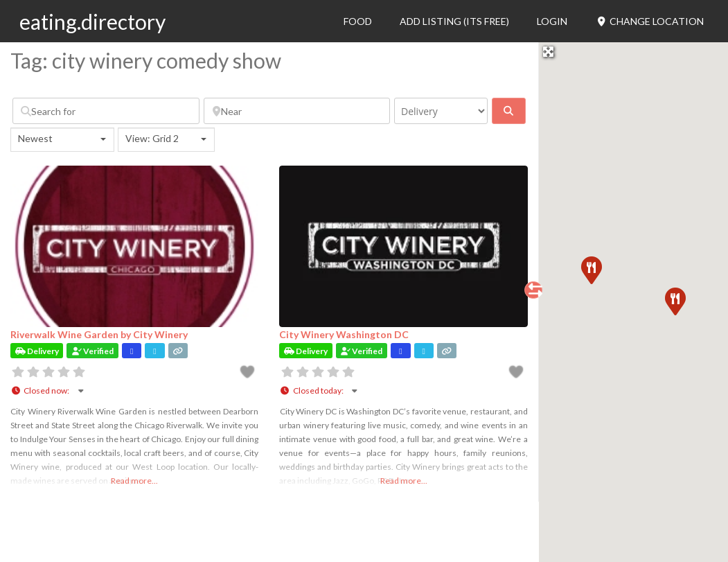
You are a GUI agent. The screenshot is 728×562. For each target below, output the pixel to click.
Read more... (134, 481)
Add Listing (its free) (454, 21)
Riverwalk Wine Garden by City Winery (99, 334)
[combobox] (62, 140)
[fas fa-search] (509, 111)
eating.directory (92, 21)
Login (552, 21)
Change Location (649, 21)
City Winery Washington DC (344, 334)
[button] (675, 301)
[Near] (297, 111)
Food (358, 21)
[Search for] (106, 111)
